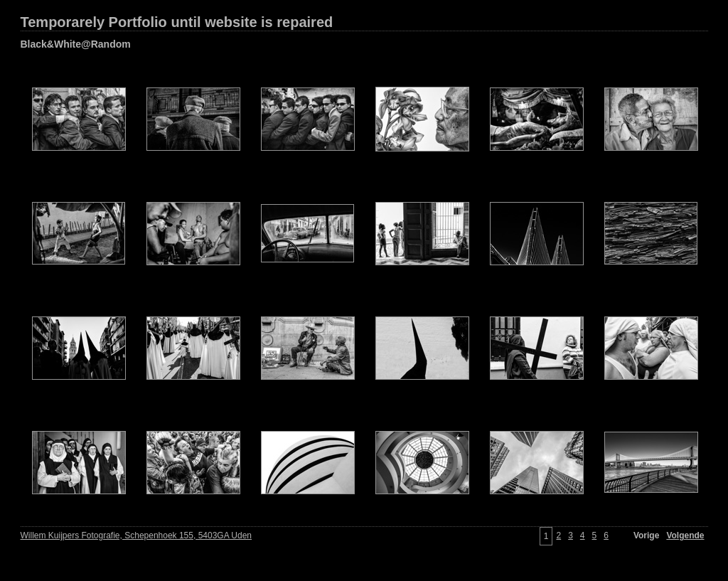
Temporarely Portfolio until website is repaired (177, 22)
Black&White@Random (76, 44)
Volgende (685, 535)
